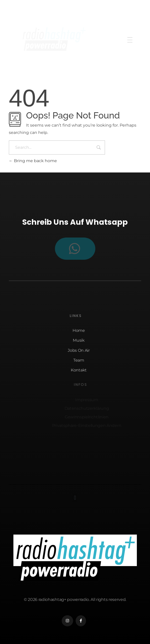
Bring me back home (33, 161)
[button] (75, 498)
